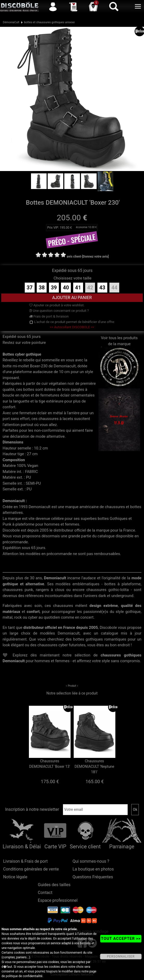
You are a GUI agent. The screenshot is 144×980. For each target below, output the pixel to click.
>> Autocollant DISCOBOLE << (72, 327)
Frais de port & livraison (49, 316)
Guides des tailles (54, 885)
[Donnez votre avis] (95, 257)
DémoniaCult (11, 22)
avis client (74, 257)
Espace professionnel (58, 900)
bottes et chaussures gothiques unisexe (49, 22)
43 (102, 288)
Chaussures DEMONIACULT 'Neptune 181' (94, 766)
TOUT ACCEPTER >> (121, 939)
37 (30, 288)
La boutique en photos (93, 869)
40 (66, 288)
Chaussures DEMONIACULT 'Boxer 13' (50, 764)
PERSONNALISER (121, 957)
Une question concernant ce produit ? (59, 311)
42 (90, 288)
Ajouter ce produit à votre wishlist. (57, 305)
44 (114, 288)
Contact (45, 893)
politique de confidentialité (24, 976)
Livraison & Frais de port (25, 861)
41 (78, 288)
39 (54, 288)
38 (42, 288)
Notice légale (15, 877)
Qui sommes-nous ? (91, 861)
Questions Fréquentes (93, 877)
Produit (72, 686)
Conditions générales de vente (31, 869)
